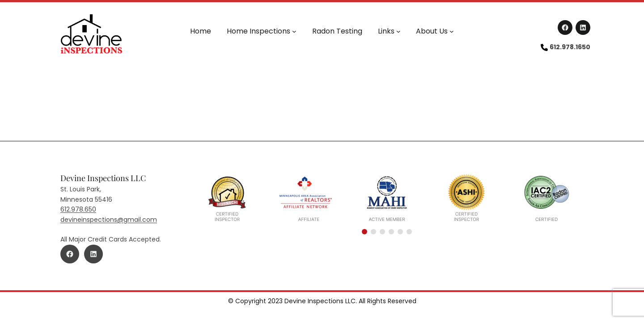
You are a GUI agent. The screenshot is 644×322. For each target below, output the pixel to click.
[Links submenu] (398, 31)
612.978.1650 (570, 47)
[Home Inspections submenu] (294, 31)
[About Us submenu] (452, 31)
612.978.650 (78, 209)
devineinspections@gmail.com (109, 220)
